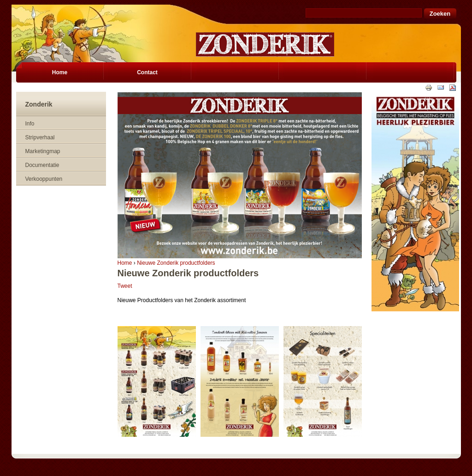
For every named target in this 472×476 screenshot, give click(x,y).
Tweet (125, 286)
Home (125, 263)
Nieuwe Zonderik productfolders (176, 263)
